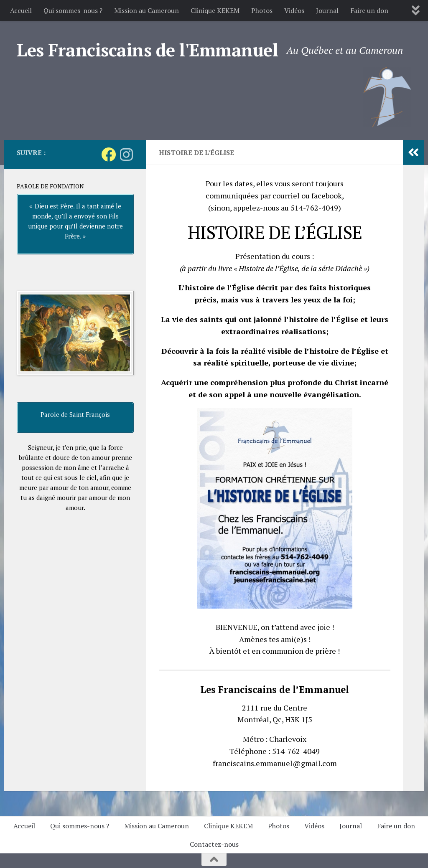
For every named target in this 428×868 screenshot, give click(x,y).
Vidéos (294, 10)
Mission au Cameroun (146, 10)
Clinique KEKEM (215, 10)
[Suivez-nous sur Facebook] (108, 154)
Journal (327, 10)
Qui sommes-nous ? (73, 10)
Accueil (21, 10)
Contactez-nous (214, 844)
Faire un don (369, 10)
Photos (262, 10)
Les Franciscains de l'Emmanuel (147, 50)
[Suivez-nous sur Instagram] (126, 154)
